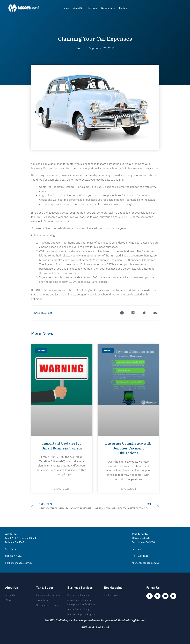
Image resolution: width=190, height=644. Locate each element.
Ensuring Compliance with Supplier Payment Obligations (128, 448)
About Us (78, 8)
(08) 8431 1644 (13, 555)
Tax (78, 48)
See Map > (11, 548)
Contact (123, 8)
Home (66, 8)
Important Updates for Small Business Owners (62, 446)
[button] (122, 313)
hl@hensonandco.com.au (19, 562)
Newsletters (108, 8)
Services (92, 8)
